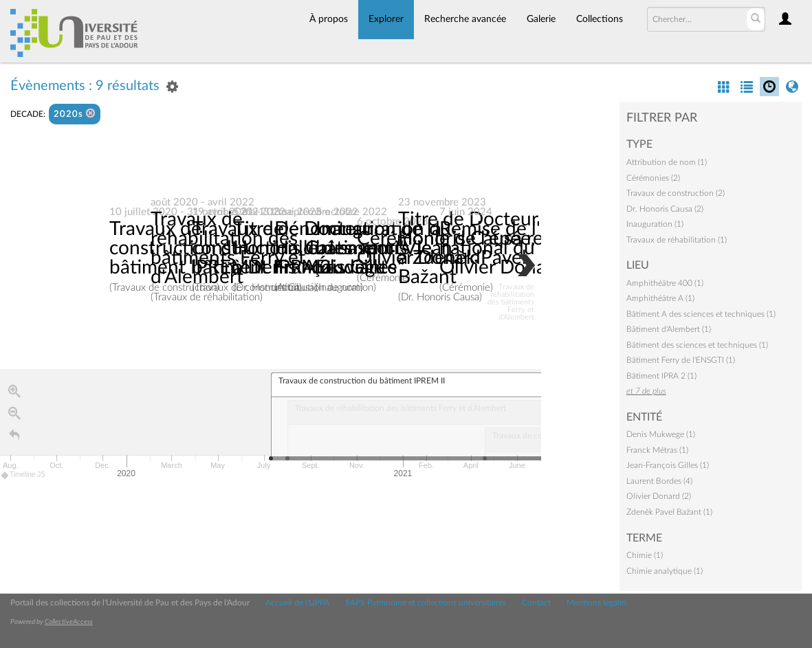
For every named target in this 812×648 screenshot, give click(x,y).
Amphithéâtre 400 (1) (665, 283)
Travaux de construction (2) (676, 193)
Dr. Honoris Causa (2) (665, 209)
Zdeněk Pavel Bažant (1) (669, 512)
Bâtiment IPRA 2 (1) (661, 376)
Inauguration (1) (655, 224)
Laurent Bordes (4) (659, 481)
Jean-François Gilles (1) (668, 465)
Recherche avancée (465, 19)
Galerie (541, 19)
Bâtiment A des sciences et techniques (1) (701, 314)
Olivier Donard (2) (659, 496)
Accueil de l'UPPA (297, 603)
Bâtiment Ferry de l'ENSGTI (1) (681, 360)
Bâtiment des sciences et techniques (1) (697, 345)
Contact (536, 603)
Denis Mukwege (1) (661, 434)
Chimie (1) (645, 555)
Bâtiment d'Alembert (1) (669, 329)
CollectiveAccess (69, 622)
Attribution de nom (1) (667, 162)
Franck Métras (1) (657, 450)
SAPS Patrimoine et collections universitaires (426, 603)
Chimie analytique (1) (665, 571)
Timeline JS (24, 475)
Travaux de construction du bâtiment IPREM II (187, 248)
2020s (75, 114)
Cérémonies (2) (653, 178)
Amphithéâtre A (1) (660, 298)
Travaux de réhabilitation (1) (677, 240)
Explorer (386, 19)
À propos (329, 19)
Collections (600, 19)
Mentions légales (597, 603)
